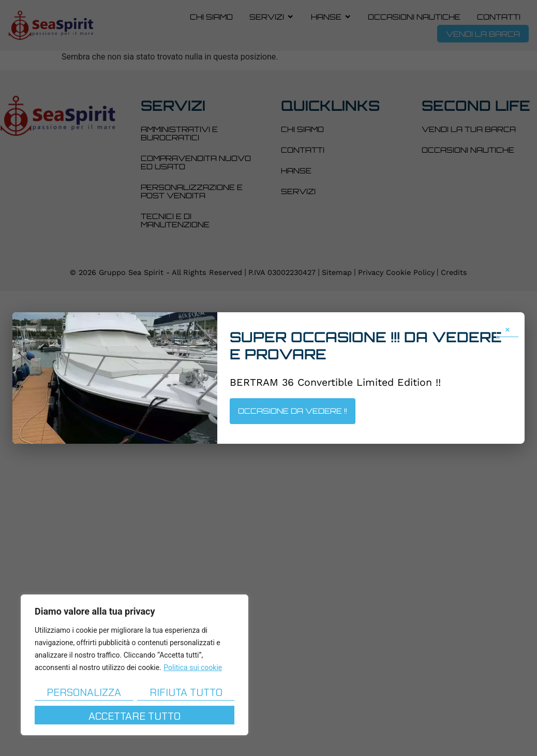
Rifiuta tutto (186, 692)
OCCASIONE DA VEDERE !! (293, 411)
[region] (135, 665)
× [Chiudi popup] (508, 329)
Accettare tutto (135, 716)
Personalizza (84, 692)
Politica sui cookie (193, 667)
